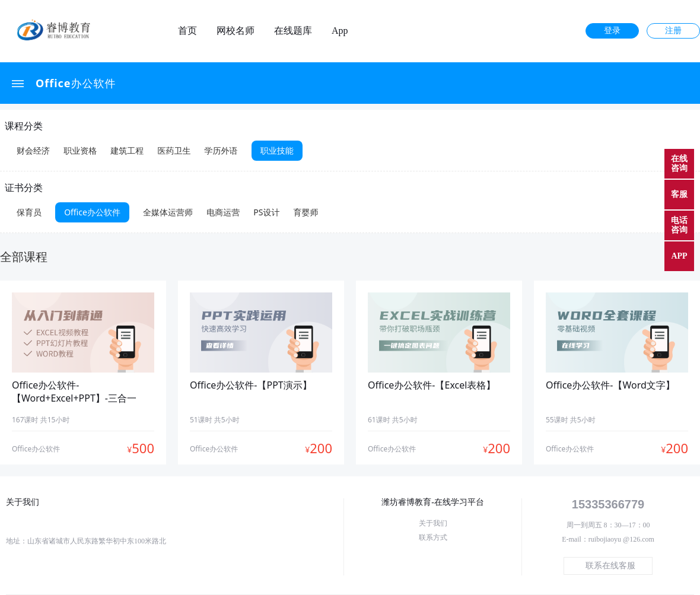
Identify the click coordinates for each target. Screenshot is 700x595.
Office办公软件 (76, 83)
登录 (612, 31)
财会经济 (33, 150)
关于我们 (433, 523)
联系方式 (433, 537)
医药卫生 (174, 150)
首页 (187, 31)
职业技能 (277, 150)
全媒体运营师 (168, 212)
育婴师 (306, 212)
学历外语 (221, 150)
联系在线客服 (610, 566)
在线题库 (293, 31)
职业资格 (80, 150)
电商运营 (223, 212)
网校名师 (236, 31)
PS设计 (266, 212)
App (340, 31)
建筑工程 (127, 150)
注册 (673, 31)
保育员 (29, 212)
